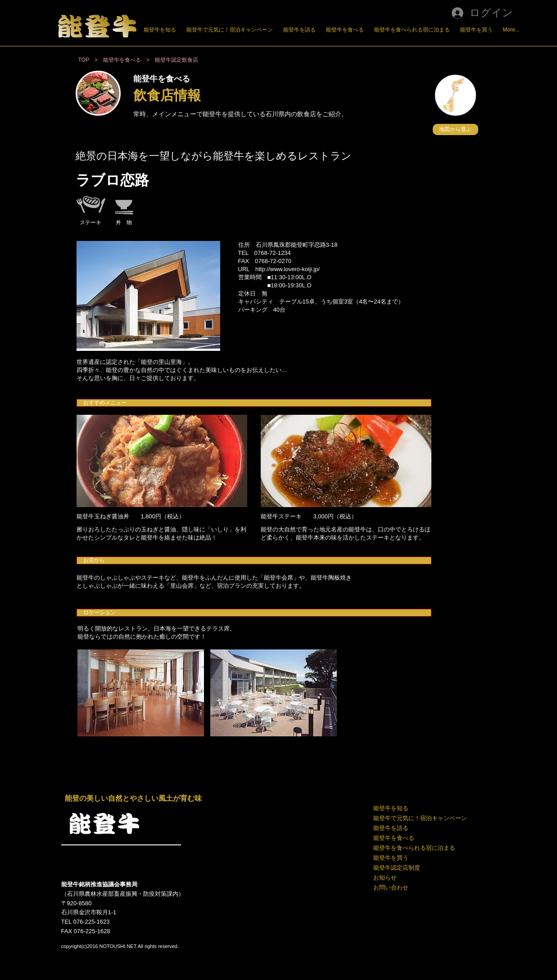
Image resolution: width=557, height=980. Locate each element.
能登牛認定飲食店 (177, 60)
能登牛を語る (391, 828)
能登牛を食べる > (129, 60)
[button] (455, 129)
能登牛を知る (391, 808)
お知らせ (385, 878)
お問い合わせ (391, 887)
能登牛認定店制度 (397, 868)
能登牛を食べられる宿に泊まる (414, 848)
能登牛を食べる (394, 838)
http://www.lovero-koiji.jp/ (288, 269)
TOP (84, 60)
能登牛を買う (391, 858)
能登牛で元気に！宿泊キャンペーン (419, 818)
